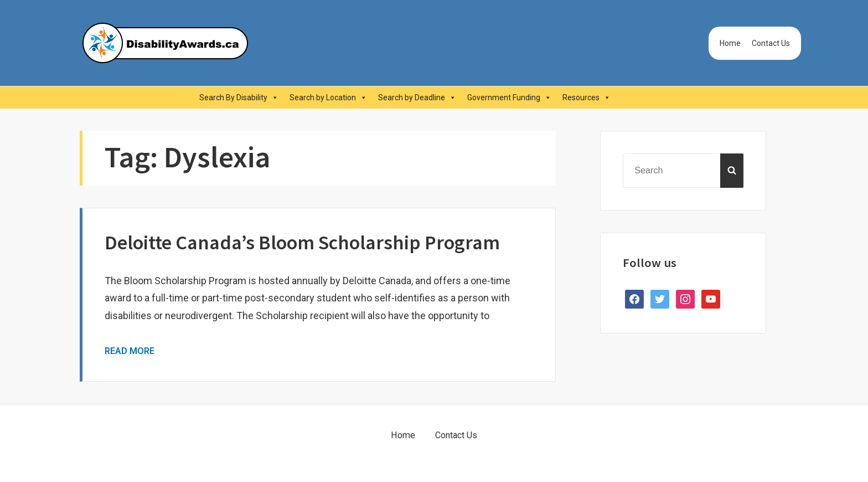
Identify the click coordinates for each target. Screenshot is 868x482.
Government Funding (509, 98)
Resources (587, 98)
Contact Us (771, 43)
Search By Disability (239, 98)
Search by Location (328, 98)
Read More (130, 351)
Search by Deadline (417, 98)
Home (730, 43)
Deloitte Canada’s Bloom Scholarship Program (302, 242)
